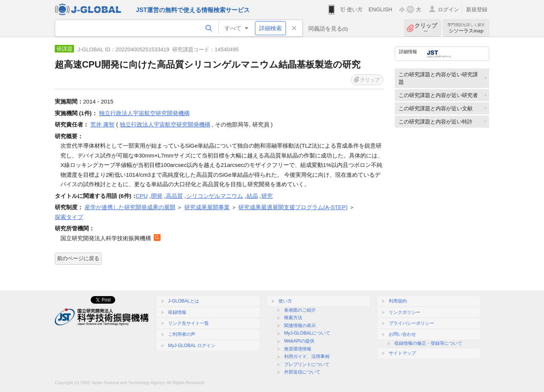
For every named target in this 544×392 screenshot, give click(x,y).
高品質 (174, 196)
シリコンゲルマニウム (215, 196)
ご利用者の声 (182, 334)
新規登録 (477, 9)
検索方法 (293, 318)
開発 (157, 196)
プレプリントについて (307, 364)
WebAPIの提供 (299, 341)
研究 (267, 196)
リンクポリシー (405, 312)
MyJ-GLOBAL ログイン (192, 346)
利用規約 (398, 301)
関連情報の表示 (300, 326)
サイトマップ (402, 353)
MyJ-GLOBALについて (307, 333)
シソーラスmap (466, 28)
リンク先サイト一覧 (189, 323)
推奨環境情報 (298, 349)
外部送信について (302, 372)
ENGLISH (380, 9)
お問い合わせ (402, 334)
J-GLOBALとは (184, 301)
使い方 (355, 9)
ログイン (448, 9)
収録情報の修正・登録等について (428, 343)
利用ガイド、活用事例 (307, 357)
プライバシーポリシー (411, 323)
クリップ (426, 28)
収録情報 (177, 312)
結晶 (252, 196)
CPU (142, 196)
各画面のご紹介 (300, 310)
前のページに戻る (78, 258)
